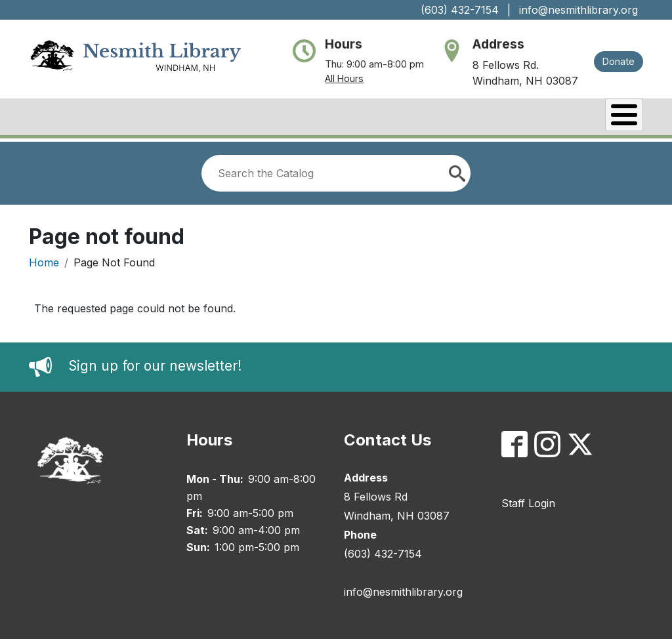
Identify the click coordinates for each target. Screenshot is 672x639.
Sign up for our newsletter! (155, 363)
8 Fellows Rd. (506, 65)
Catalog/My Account (312, 118)
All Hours (344, 78)
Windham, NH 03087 (525, 81)
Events (423, 118)
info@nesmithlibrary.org (578, 10)
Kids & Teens (591, 118)
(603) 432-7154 (460, 10)
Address (498, 44)
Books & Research (167, 118)
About (67, 118)
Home (44, 259)
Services (498, 118)
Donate (619, 61)
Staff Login (528, 500)
